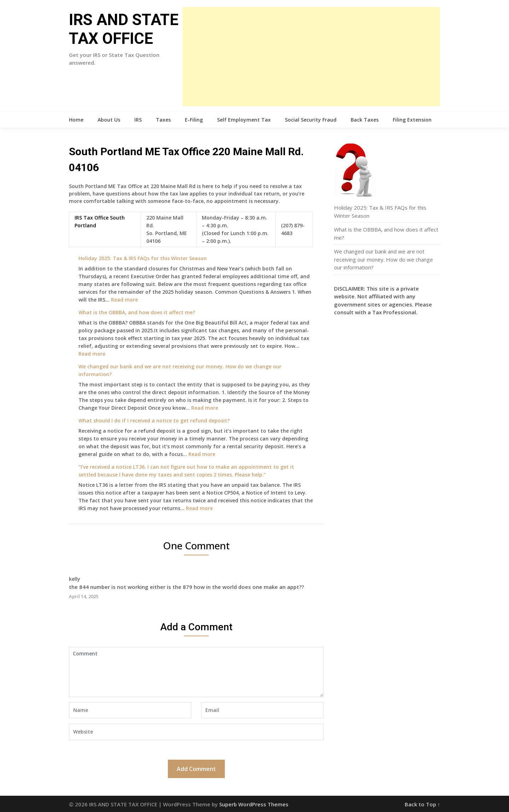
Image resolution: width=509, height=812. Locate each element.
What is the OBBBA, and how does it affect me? (137, 312)
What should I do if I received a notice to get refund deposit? (154, 420)
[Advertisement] (311, 57)
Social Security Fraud (311, 120)
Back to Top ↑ (423, 804)
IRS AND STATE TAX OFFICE (124, 29)
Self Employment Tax (244, 120)
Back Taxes (365, 120)
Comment (196, 672)
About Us (109, 120)
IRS (138, 120)
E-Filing (194, 120)
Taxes (163, 120)
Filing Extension (412, 120)
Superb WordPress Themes (254, 804)
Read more (124, 300)
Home (76, 120)
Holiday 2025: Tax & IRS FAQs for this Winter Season (143, 258)
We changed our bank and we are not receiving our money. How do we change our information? (384, 259)
